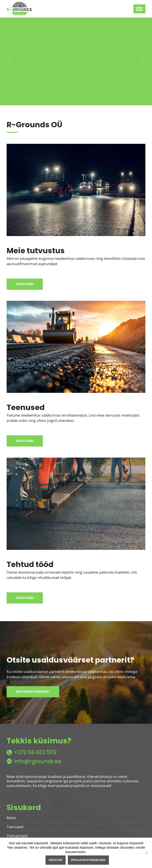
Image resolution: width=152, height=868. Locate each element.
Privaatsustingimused (88, 860)
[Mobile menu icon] (139, 9)
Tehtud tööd (17, 836)
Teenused (15, 827)
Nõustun (56, 860)
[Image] (76, 190)
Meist (11, 818)
